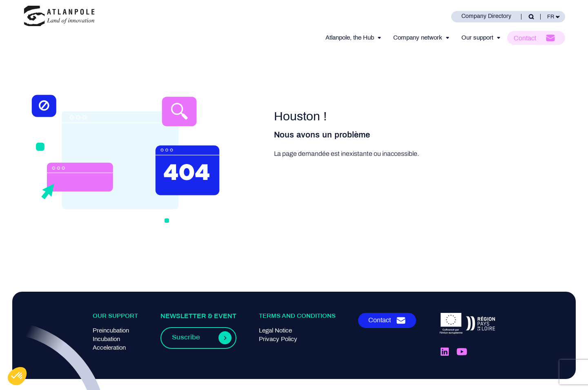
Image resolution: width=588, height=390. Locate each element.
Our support (477, 38)
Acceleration (109, 348)
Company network (418, 38)
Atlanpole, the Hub (350, 38)
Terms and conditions (297, 316)
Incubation (106, 339)
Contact (525, 39)
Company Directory (486, 17)
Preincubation (111, 331)
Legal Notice (275, 331)
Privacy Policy (278, 339)
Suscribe (186, 338)
